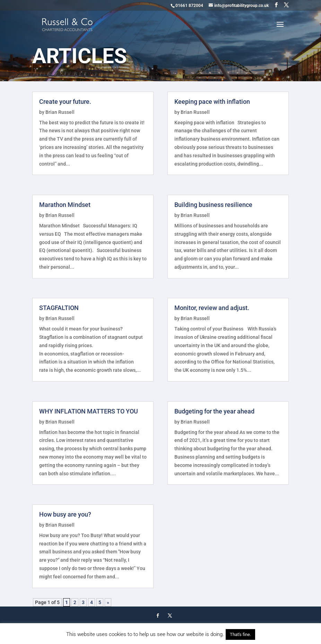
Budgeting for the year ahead (214, 411)
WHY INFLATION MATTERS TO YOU (89, 411)
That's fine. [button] (240, 634)
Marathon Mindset (65, 205)
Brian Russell (60, 112)
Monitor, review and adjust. (212, 308)
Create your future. (65, 102)
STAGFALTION (59, 308)
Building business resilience (213, 205)
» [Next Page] (108, 602)
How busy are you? (65, 514)
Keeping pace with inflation (212, 102)
